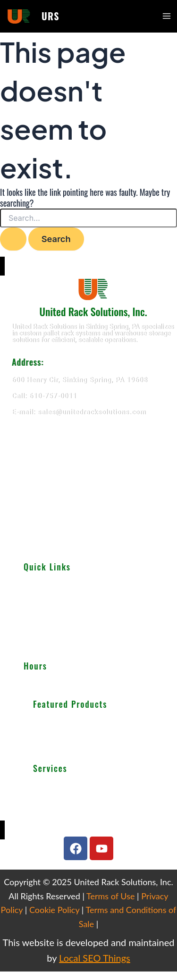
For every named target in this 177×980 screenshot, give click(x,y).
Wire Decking (58, 745)
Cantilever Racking (61, 734)
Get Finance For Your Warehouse (81, 821)
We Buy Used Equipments (71, 809)
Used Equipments (50, 606)
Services (36, 617)
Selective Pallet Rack (64, 723)
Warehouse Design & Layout (74, 798)
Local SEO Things (95, 958)
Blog (30, 637)
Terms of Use (110, 896)
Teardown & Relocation (67, 787)
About (33, 586)
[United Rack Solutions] (88, 486)
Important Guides (49, 627)
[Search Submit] (13, 239)
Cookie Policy (54, 910)
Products (37, 596)
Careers (35, 648)
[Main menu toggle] (167, 16)
